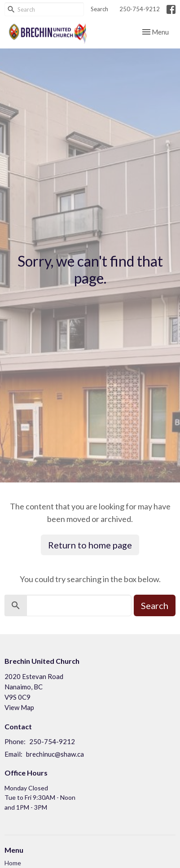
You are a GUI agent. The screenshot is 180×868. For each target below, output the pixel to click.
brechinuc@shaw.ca (55, 754)
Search (99, 9)
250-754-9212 (140, 9)
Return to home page (90, 545)
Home (13, 863)
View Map (19, 707)
